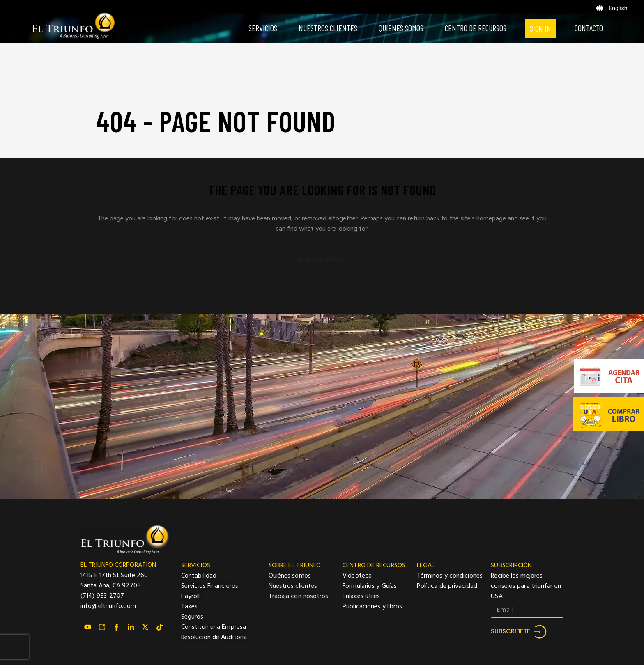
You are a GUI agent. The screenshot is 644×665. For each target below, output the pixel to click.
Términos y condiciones (450, 576)
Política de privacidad (447, 586)
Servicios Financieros (210, 586)
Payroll (191, 596)
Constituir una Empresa (214, 627)
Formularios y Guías (370, 586)
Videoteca (357, 576)
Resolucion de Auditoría (214, 637)
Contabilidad (199, 576)
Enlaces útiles (361, 596)
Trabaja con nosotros (299, 596)
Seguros (192, 617)
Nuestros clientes (293, 586)
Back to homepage (322, 259)
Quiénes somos (290, 576)
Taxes (190, 607)
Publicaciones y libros (372, 607)
